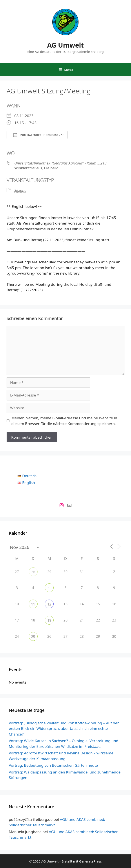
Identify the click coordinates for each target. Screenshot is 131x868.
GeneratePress (90, 861)
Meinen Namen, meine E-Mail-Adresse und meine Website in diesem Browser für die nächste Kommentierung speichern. (64, 421)
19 (49, 620)
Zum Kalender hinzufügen (37, 135)
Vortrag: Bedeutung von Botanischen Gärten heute (53, 765)
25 (33, 637)
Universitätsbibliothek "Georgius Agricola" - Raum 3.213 (60, 163)
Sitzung (20, 190)
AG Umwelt (65, 45)
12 (49, 604)
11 (33, 604)
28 (33, 572)
